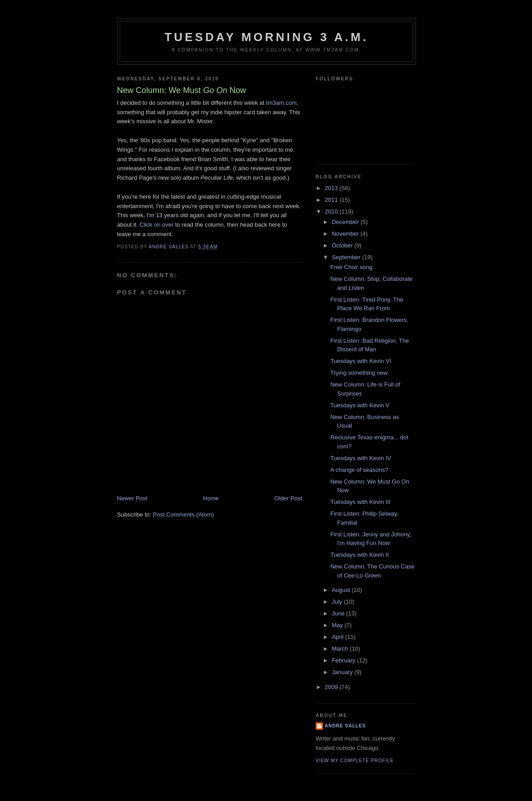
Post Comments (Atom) (184, 515)
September (347, 257)
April (339, 637)
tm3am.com (281, 103)
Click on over (156, 225)
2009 (332, 687)
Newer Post (132, 498)
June (339, 613)
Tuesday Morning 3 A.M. (266, 37)
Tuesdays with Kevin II (359, 555)
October (343, 245)
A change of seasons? (359, 470)
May (338, 625)
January (343, 672)
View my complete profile (355, 761)
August (342, 590)
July (338, 602)
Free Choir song (351, 267)
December (346, 222)
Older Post (288, 498)
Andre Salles (345, 726)
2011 (332, 200)
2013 (332, 188)
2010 (332, 212)
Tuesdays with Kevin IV (361, 458)
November (346, 234)
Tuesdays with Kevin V (360, 405)
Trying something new (359, 373)
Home (211, 498)
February (345, 660)
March (341, 649)
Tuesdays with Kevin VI (361, 361)
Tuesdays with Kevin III (360, 502)
